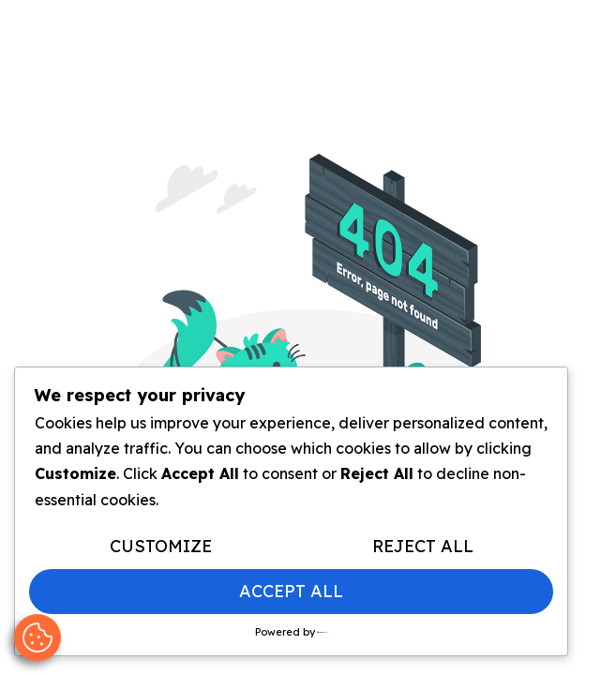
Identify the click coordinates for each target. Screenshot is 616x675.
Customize (161, 546)
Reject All (423, 546)
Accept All (291, 591)
